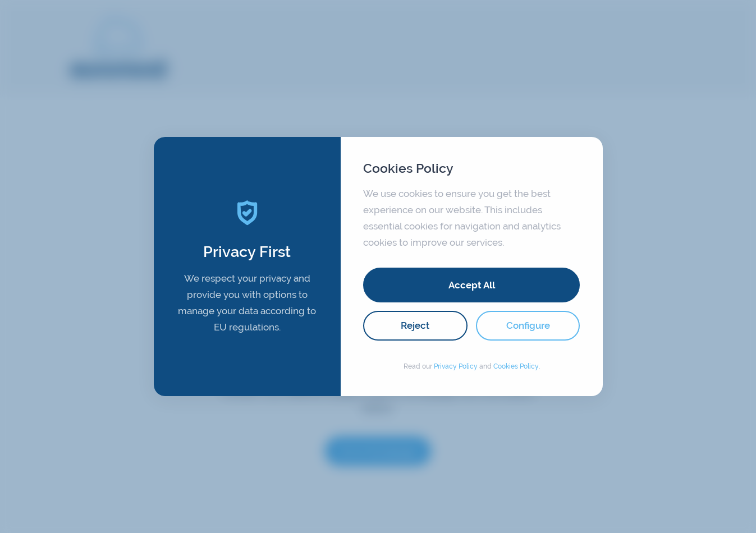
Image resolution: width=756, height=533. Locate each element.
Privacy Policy (456, 366)
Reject (415, 325)
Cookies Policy (516, 366)
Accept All (472, 285)
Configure (528, 325)
